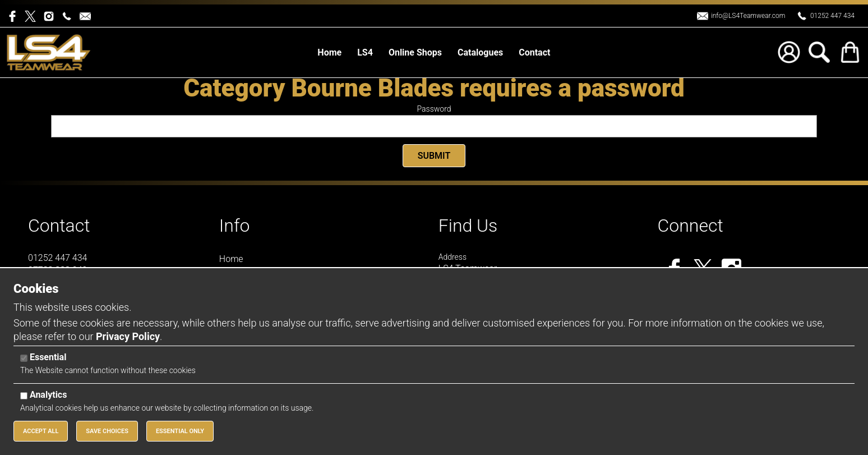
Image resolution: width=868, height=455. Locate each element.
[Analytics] (24, 396)
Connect (691, 226)
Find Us (468, 226)
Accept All (41, 431)
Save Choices (107, 431)
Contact (59, 226)
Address (453, 257)
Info (235, 226)
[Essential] (24, 358)
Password (434, 109)
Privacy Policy (128, 336)
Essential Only (180, 431)
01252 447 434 (832, 16)
